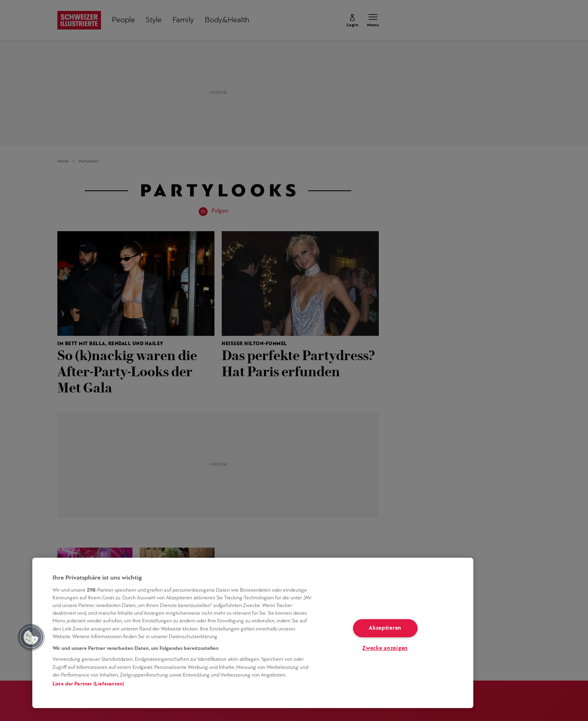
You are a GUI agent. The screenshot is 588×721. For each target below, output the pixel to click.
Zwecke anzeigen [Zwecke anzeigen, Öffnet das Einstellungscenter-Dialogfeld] (385, 648)
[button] (31, 637)
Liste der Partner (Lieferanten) (88, 684)
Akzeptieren (385, 628)
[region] (253, 633)
